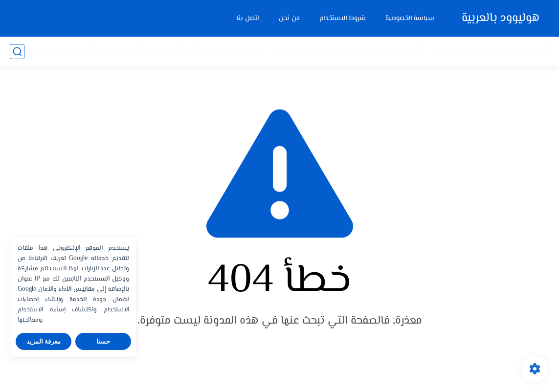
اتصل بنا (248, 19)
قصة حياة (194, 51)
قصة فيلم (243, 51)
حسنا (103, 341)
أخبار (540, 51)
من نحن (289, 19)
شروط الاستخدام (343, 19)
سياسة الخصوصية (410, 19)
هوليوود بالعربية (501, 18)
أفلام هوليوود (393, 51)
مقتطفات (31, 51)
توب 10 (151, 51)
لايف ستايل (457, 51)
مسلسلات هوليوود (313, 51)
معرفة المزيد (44, 341)
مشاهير (507, 51)
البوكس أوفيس (94, 51)
